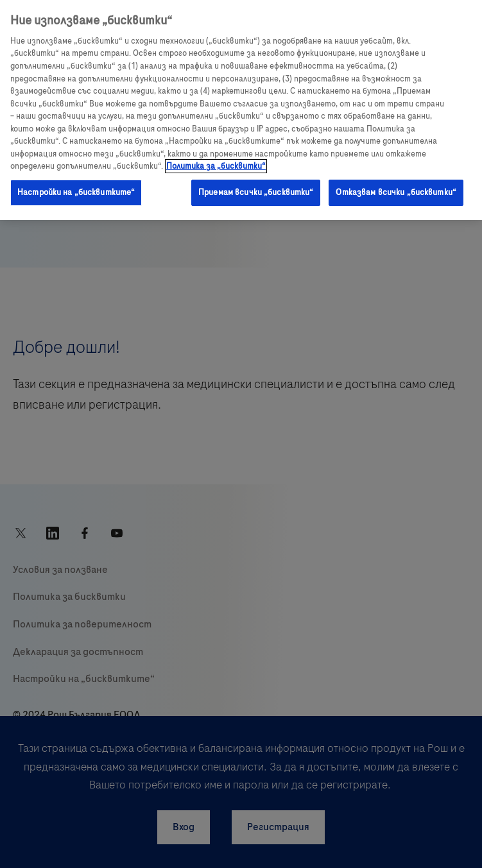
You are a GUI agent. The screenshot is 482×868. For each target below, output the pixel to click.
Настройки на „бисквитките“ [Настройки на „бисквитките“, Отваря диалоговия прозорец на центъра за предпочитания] (76, 192)
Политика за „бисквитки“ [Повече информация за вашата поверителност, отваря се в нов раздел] (216, 166)
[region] (241, 110)
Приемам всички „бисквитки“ (256, 192)
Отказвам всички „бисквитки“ (396, 192)
